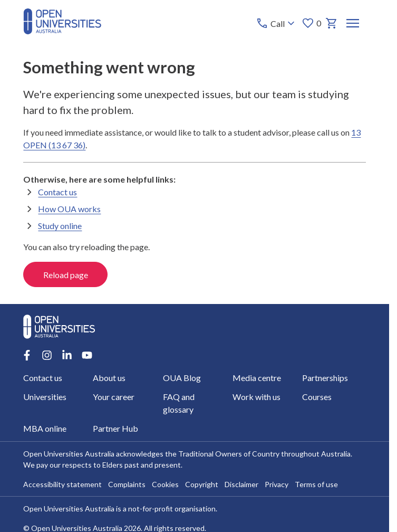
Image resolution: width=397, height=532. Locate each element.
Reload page (66, 275)
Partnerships (325, 378)
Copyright (202, 484)
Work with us (256, 397)
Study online (60, 226)
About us (110, 378)
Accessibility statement (62, 484)
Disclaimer (241, 484)
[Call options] (277, 23)
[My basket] (332, 23)
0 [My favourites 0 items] (312, 23)
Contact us (57, 192)
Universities (45, 397)
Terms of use (316, 484)
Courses (317, 397)
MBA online (45, 428)
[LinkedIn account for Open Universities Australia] (67, 355)
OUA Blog (182, 378)
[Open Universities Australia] (62, 31)
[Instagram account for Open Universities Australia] (47, 355)
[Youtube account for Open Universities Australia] (87, 355)
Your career (114, 397)
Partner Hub (116, 428)
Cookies (165, 484)
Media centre (257, 378)
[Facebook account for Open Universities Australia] (27, 355)
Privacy (277, 484)
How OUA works (69, 209)
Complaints (127, 484)
